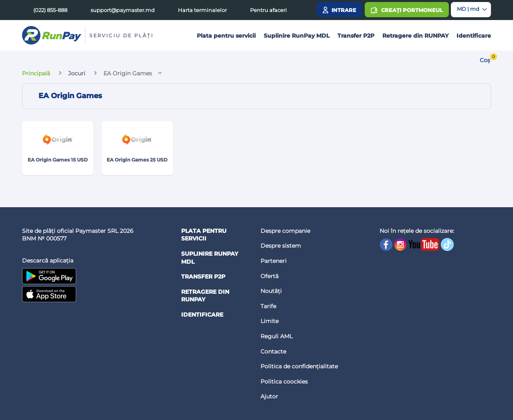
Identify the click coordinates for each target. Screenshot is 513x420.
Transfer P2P (356, 36)
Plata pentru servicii (226, 36)
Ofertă (270, 276)
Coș (485, 60)
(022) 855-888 (50, 10)
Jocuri (77, 73)
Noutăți (271, 291)
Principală (36, 73)
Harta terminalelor (202, 10)
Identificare (474, 36)
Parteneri (274, 261)
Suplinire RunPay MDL (297, 36)
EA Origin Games (128, 73)
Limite (270, 321)
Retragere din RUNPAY (415, 36)
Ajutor (269, 396)
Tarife (268, 306)
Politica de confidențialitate (299, 366)
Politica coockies (284, 382)
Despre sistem (281, 246)
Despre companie (285, 231)
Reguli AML (277, 336)
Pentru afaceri (269, 10)
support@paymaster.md (123, 10)
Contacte (273, 351)
